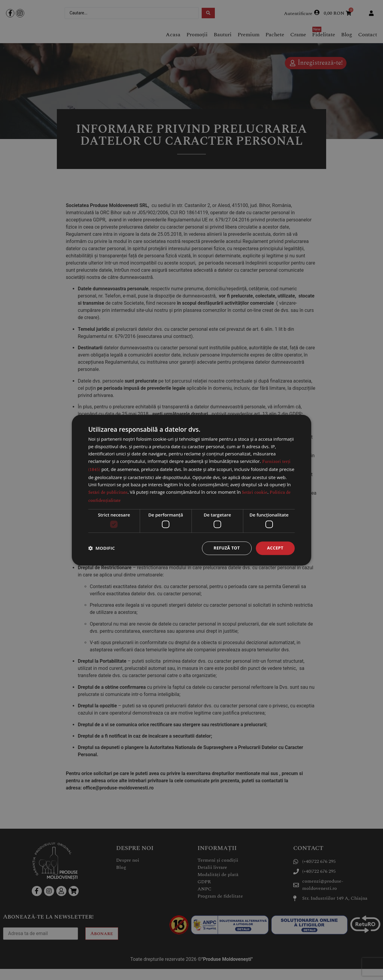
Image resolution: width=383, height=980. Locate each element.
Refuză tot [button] (227, 548)
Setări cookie (254, 492)
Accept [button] (275, 548)
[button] (102, 548)
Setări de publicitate (108, 492)
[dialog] (191, 490)
